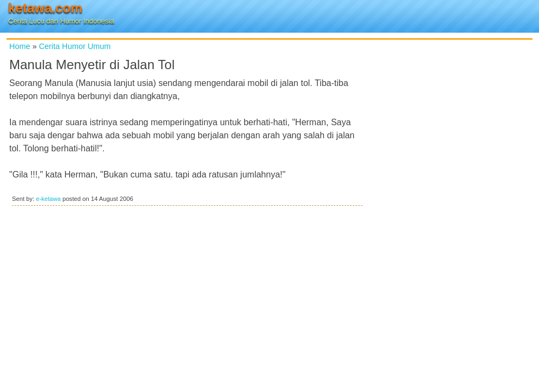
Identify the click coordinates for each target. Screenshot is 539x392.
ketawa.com (45, 8)
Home (20, 46)
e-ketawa (48, 199)
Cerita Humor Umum (75, 46)
